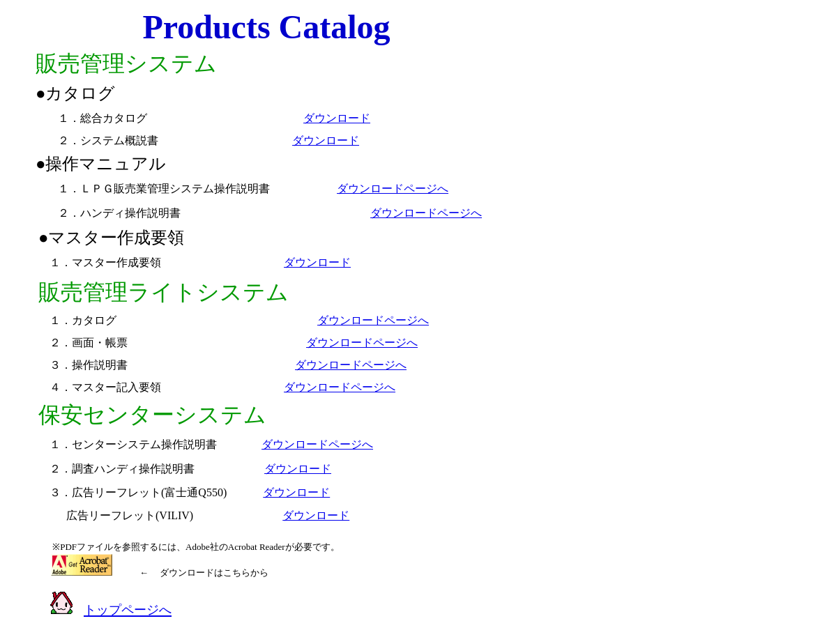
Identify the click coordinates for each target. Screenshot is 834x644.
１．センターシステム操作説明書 (128, 444)
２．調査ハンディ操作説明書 (122, 469)
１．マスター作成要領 (105, 262)
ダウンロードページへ (393, 189)
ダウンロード (337, 118)
